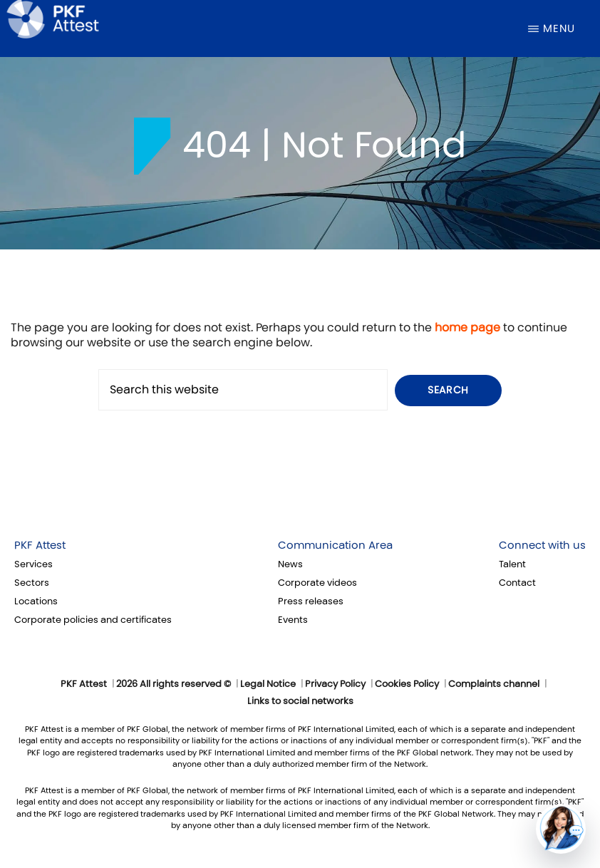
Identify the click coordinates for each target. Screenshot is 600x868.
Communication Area (335, 545)
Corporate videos (317, 583)
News (290, 564)
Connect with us (542, 545)
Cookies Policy (407, 684)
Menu (559, 29)
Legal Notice (268, 684)
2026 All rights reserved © (174, 684)
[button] (561, 829)
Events (293, 620)
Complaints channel (494, 684)
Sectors (32, 583)
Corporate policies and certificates (93, 620)
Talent (512, 564)
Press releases (311, 601)
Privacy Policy (335, 684)
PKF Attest (40, 545)
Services (33, 564)
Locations (36, 601)
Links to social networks (300, 701)
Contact (517, 583)
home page (467, 327)
